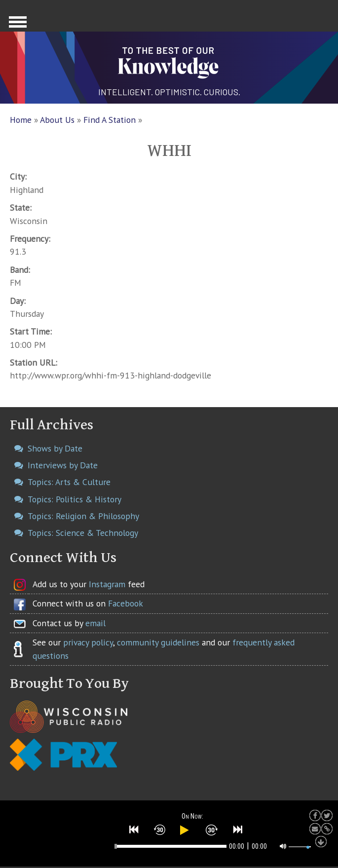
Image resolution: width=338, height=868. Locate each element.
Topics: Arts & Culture (69, 482)
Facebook (126, 603)
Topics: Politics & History (75, 499)
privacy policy (88, 642)
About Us (57, 120)
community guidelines (158, 642)
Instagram (107, 584)
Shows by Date (55, 448)
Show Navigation (16, 25)
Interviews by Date (63, 465)
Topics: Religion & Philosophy (83, 516)
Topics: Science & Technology (83, 533)
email (95, 623)
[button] (134, 830)
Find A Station (110, 120)
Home (21, 120)
